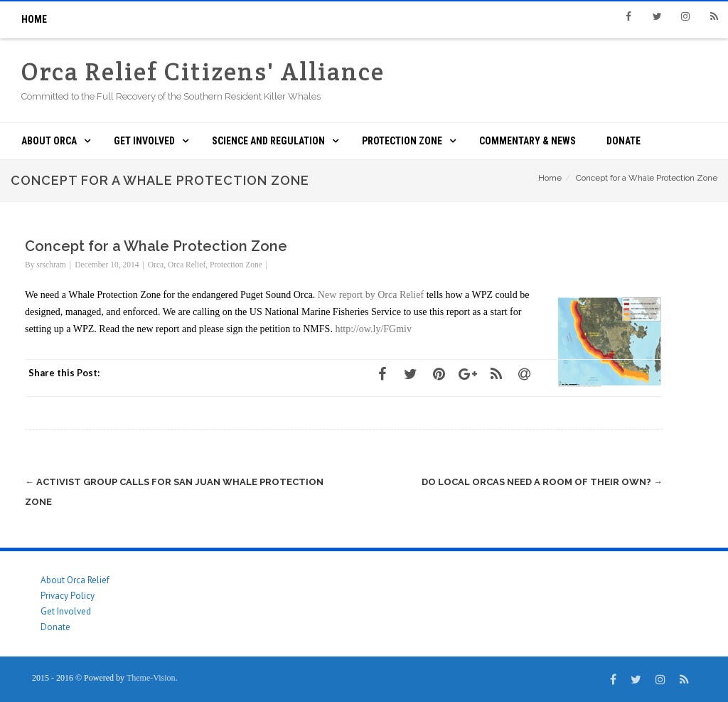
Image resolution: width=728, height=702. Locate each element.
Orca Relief (187, 265)
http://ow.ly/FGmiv (373, 329)
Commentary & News (528, 141)
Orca (156, 265)
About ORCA (49, 141)
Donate (623, 141)
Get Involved (144, 141)
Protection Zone (402, 141)
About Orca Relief (75, 580)
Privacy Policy (68, 596)
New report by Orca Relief (371, 295)
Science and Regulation (268, 141)
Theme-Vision (151, 678)
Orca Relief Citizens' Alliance (203, 71)
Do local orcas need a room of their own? (542, 482)
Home (34, 19)
